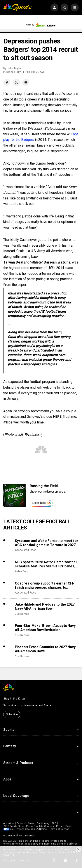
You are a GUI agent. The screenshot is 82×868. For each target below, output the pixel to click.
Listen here (42, 503)
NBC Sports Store (14, 826)
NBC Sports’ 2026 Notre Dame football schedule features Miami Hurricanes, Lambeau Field (46, 564)
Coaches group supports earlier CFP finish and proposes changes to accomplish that (45, 585)
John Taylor (14, 68)
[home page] (18, 8)
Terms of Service (60, 829)
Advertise (9, 823)
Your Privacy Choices (23, 829)
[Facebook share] (7, 82)
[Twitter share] (16, 82)
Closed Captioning (39, 823)
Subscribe (12, 714)
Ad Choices (47, 826)
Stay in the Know (14, 699)
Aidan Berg (21, 571)
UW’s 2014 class (60, 268)
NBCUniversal (26, 836)
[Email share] (26, 82)
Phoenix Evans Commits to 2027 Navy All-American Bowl (45, 649)
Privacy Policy (64, 826)
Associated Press (26, 550)
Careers (21, 823)
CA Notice (42, 829)
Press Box (32, 826)
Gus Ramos (22, 614)
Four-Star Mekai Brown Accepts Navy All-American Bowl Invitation (45, 628)
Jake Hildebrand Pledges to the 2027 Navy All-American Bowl (45, 606)
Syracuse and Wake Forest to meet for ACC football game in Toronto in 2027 (46, 543)
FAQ (54, 823)
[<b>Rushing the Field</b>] (15, 495)
